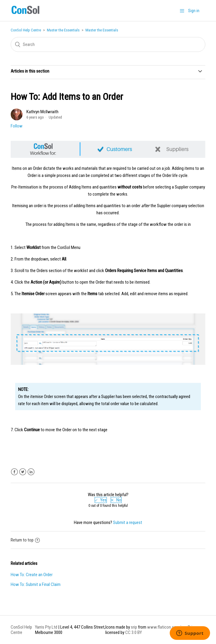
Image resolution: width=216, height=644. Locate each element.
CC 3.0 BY (134, 632)
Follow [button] (17, 126)
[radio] (101, 500)
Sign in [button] (194, 11)
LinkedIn (31, 472)
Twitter (23, 472)
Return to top (25, 540)
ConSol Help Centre (26, 30)
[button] (182, 11)
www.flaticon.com (163, 627)
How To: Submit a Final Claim (36, 584)
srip (134, 627)
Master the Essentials (63, 30)
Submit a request (128, 522)
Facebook (14, 472)
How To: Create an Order (32, 575)
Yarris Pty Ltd (46, 627)
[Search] (108, 44)
